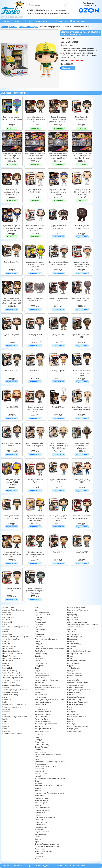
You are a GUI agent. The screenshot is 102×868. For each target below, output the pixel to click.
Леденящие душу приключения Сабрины (82, 625)
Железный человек (42, 673)
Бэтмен (5, 714)
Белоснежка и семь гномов (12, 707)
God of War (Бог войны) (11, 639)
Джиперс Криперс (41, 654)
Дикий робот (39, 658)
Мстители (71, 656)
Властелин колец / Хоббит (12, 734)
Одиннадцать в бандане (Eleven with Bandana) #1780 (59, 192)
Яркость (38, 859)
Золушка (38, 692)
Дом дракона (40, 666)
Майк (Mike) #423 (12, 371)
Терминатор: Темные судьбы (45, 767)
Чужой (37, 837)
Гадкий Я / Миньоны (42, 615)
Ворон (37, 610)
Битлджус (6, 712)
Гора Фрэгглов (40, 629)
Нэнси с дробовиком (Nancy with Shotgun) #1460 (35, 410)
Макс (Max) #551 (12, 407)
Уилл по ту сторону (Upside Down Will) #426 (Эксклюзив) (35, 591)
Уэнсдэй (38, 776)
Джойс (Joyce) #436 (12, 335)
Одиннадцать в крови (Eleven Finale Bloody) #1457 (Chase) (82, 192)
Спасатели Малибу (42, 745)
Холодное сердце (41, 800)
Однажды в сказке (74, 673)
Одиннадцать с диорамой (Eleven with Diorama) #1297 (59, 518)
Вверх (5, 724)
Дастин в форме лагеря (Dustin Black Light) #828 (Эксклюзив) (35, 265)
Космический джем (42, 731)
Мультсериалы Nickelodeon (77, 661)
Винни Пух (6, 731)
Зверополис (39, 683)
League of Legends (9, 646)
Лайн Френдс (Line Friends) (77, 622)
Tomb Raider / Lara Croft (11, 680)
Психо (70, 707)
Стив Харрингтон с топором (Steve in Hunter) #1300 (35, 555)
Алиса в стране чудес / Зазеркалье (15, 690)
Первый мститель (74, 692)
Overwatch (6, 663)
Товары (28, 21)
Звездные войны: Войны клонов (47, 680)
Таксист (38, 757)
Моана (70, 649)
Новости (18, 21)
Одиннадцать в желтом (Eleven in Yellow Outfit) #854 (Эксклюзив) (35, 518)
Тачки (37, 759)
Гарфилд (38, 620)
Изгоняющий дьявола (43, 702)
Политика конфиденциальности (12, 17)
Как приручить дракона (43, 714)
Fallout (5, 625)
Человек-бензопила (42, 810)
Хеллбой (38, 788)
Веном (5, 729)
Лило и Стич (72, 629)
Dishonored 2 (7, 622)
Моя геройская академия (77, 654)
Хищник (38, 791)
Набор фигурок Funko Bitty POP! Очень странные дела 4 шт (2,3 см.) (12, 156)
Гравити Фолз (40, 634)
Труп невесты (40, 769)
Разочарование (73, 714)
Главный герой (40, 622)
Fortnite (5, 632)
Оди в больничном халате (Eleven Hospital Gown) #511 (82, 410)
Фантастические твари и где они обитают (50, 779)
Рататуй (70, 719)
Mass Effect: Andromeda (11, 658)
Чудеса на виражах (42, 832)
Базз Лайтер (7, 700)
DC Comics (6, 620)
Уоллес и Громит (41, 774)
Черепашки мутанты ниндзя (45, 817)
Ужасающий (39, 771)
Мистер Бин (72, 646)
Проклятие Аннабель (75, 704)
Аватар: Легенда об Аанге (12, 685)
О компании (62, 21)
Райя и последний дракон (77, 717)
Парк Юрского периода (76, 688)
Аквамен (6, 688)
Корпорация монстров (43, 729)
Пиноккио (71, 695)
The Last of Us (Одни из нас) (13, 678)
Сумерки (38, 749)
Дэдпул (37, 671)
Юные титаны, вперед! (43, 851)
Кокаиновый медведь (43, 722)
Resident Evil (7, 668)
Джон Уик (38, 656)
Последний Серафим (75, 700)
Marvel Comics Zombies (11, 651)
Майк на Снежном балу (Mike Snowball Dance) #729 (82, 373)
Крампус (70, 612)
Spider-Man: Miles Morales (12, 673)
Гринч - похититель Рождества (46, 639)
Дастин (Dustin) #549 (12, 262)
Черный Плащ (40, 825)
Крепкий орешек (73, 617)
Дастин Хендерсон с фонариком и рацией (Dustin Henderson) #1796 (59, 120)
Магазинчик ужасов (75, 637)
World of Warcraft (9, 683)
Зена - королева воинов (44, 685)
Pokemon (6, 666)
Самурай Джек (73, 729)
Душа (37, 668)
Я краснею (39, 856)
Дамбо (37, 641)
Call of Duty (7, 615)
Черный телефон (41, 827)
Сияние (38, 737)
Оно (69, 678)
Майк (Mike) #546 (35, 371)
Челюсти (38, 815)
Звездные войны (41, 678)
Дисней (38, 661)
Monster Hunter (8, 661)
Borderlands (7, 612)
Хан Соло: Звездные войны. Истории (48, 786)
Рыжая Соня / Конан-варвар (78, 726)
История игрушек (41, 709)
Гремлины (39, 637)
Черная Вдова (40, 820)
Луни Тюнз (71, 632)
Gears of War (7, 634)
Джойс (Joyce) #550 (35, 335)
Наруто (70, 666)
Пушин (70, 709)
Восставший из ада (42, 612)
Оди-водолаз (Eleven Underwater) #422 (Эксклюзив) (82, 446)
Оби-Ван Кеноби (73, 668)
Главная (7, 21)
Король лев (39, 726)
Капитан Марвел (41, 717)
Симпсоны (39, 735)
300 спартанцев (8, 607)
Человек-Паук (40, 813)
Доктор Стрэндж (41, 663)
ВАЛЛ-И (5, 719)
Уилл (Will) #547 (82, 552)
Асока (5, 697)
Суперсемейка (40, 752)
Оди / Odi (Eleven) (58, 407)
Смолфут (38, 740)
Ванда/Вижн (7, 722)
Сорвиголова (40, 742)
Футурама (38, 783)
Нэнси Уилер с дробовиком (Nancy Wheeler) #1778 (12, 192)
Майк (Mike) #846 (58, 371)
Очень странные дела (75, 685)
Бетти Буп (6, 709)
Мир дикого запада (74, 644)
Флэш (37, 781)
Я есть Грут (39, 854)
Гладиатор (39, 625)
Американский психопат (11, 692)
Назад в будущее (74, 663)
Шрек (37, 842)
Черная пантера (41, 822)
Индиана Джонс (41, 704)
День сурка (39, 646)
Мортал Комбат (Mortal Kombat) (79, 651)
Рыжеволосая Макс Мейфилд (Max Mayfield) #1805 (12, 555)
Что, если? (39, 829)
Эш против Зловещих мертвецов (47, 846)
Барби (5, 702)
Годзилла (38, 627)
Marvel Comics (8, 649)
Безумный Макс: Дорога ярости (14, 704)
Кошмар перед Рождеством (77, 610)
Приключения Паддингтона (77, 702)
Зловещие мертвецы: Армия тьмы (47, 688)
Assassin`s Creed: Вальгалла (13, 610)
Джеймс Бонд (40, 651)
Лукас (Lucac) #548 (58, 335)
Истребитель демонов (43, 712)
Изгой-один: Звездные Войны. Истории (49, 700)
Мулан (70, 658)
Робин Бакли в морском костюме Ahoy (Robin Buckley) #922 (35, 228)
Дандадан (38, 644)
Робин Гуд (71, 724)
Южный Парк (40, 849)
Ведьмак (6, 726)
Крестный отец (73, 620)
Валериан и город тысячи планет (15, 717)
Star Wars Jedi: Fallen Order (12, 675)
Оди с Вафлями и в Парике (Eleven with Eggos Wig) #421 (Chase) (59, 446)
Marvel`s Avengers (9, 656)
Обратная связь (78, 21)
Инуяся (37, 707)
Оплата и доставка (44, 21)
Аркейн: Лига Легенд (10, 695)
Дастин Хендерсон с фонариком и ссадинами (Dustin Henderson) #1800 (12, 301)
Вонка (37, 607)
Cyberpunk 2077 (8, 617)
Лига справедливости (75, 627)
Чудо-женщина (40, 834)
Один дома (71, 671)
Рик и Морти (72, 722)
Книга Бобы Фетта (42, 719)
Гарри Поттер (40, 617)
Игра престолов (41, 697)
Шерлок (38, 839)
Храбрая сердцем (41, 803)
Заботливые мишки (42, 675)
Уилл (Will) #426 (58, 552)
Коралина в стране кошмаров (46, 724)
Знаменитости (40, 690)
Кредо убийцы (73, 615)
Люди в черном (73, 634)
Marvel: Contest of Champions (13, 654)
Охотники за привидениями (77, 683)
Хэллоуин (38, 805)
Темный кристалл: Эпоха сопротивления (50, 762)
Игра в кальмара (41, 695)
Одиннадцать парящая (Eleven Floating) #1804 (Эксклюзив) (12, 228)
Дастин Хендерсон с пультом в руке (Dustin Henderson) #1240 (82, 265)
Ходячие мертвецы (42, 798)
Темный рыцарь (41, 764)
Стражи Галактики (42, 747)
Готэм (37, 632)
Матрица (71, 641)
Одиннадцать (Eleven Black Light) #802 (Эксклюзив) (12, 482)
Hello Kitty (6, 644)
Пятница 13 (72, 712)
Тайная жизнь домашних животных (48, 754)
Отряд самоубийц (74, 680)
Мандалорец (72, 639)
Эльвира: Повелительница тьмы (47, 844)
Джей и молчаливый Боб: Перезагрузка (49, 649)
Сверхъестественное (75, 731)
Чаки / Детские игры (42, 808)
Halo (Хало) (7, 641)
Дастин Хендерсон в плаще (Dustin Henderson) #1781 (35, 120)
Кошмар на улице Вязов (76, 607)
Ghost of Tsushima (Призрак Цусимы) (16, 637)
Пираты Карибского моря (77, 697)
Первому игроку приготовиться (79, 690)
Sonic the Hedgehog (10, 671)
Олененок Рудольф (75, 675)
